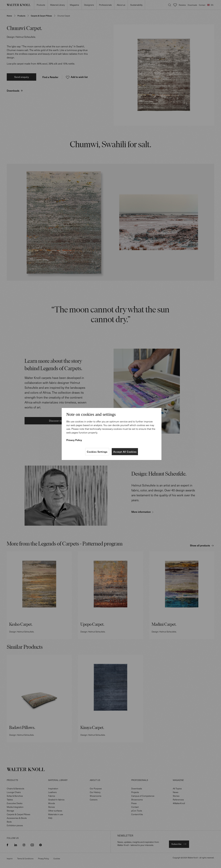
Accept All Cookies (125, 452)
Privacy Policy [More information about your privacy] (74, 440)
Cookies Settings (97, 452)
